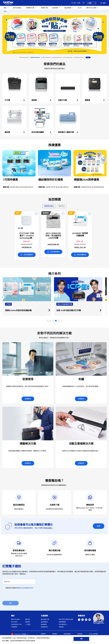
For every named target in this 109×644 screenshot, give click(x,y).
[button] (24, 57)
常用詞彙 (61, 627)
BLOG (80, 8)
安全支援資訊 (62, 624)
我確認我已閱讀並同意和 (20, 588)
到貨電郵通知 (41, 252)
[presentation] (17, 595)
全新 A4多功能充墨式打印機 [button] (71, 310)
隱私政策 (30, 588)
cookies (14, 638)
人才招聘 (28, 624)
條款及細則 (23, 588)
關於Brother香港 (15, 619)
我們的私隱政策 (30, 641)
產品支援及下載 (45, 619)
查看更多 (28, 399)
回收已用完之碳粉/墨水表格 (66, 619)
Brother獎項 (14, 622)
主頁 (5, 11)
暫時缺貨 (34, 213)
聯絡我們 (28, 622)
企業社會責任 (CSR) (16, 624)
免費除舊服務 (62, 622)
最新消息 (28, 619)
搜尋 (103, 3)
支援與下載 (44, 8)
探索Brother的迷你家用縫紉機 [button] (20, 310)
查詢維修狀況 (44, 627)
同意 (81, 639)
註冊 (99, 526)
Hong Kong (16, 634)
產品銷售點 (44, 624)
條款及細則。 (49, 528)
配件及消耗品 (17, 8)
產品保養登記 (44, 622)
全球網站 (24, 634)
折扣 (5, 213)
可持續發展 (14, 627)
